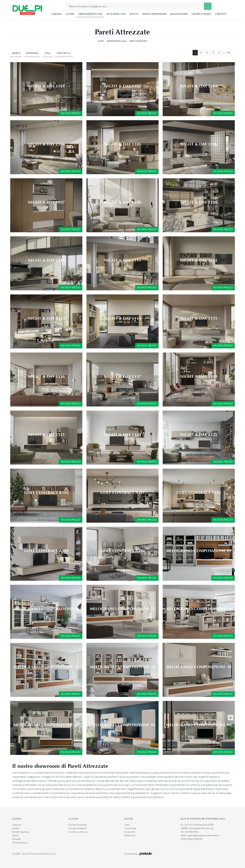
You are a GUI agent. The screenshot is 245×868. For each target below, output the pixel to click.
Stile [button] (48, 53)
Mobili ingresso (21, 832)
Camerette (130, 828)
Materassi (130, 835)
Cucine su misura (78, 832)
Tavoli (15, 835)
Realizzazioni (179, 14)
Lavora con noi (201, 14)
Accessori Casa (116, 14)
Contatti (221, 14)
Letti (127, 825)
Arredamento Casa (91, 14)
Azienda (57, 14)
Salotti (16, 828)
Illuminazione (20, 842)
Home (101, 41)
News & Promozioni (154, 14)
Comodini (130, 832)
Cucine (70, 14)
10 (229, 52)
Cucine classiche (77, 825)
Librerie (17, 825)
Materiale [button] (32, 53)
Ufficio (134, 14)
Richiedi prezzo (71, 113)
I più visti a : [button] (64, 53)
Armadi (16, 839)
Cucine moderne (77, 828)
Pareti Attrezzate (138, 41)
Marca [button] (16, 53)
